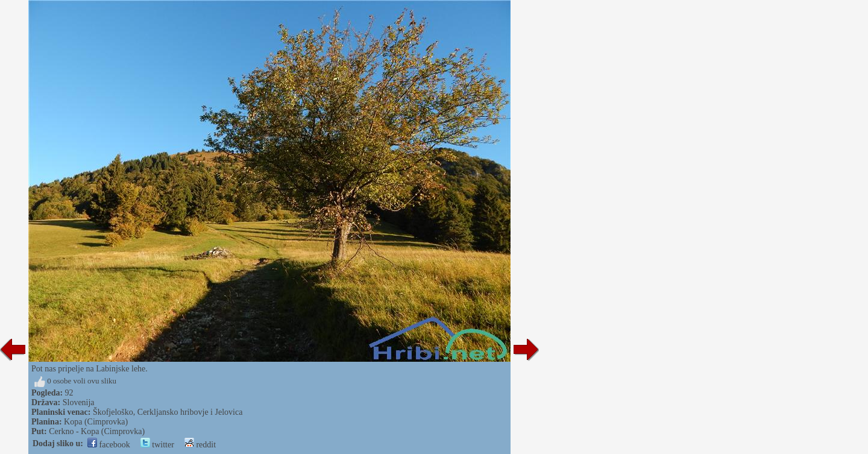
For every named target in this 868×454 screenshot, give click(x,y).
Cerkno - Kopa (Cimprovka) (97, 431)
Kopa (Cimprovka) (96, 422)
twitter (157, 445)
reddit (200, 445)
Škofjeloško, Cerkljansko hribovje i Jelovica (168, 412)
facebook (109, 445)
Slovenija (79, 402)
